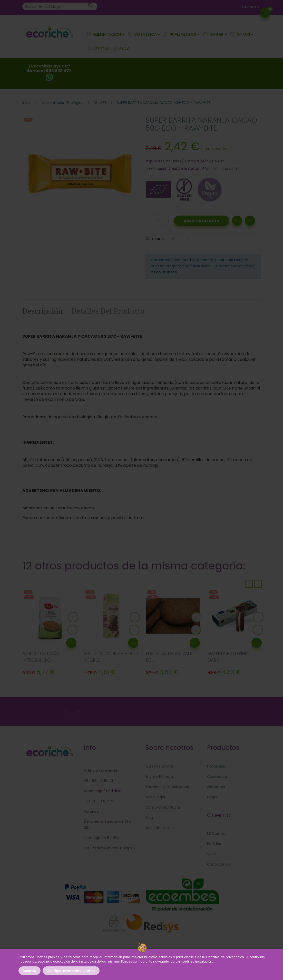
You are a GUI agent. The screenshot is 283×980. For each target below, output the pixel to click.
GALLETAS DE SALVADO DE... (170, 657)
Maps (127, 848)
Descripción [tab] (43, 311)
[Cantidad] (158, 221)
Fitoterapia (217, 766)
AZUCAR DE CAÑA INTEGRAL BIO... (41, 657)
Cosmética (217, 777)
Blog (149, 818)
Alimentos (216, 787)
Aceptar (30, 971)
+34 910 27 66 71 (98, 781)
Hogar (212, 797)
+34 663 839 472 (99, 801)
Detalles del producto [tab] (108, 311)
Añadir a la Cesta (202, 221)
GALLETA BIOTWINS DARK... (228, 657)
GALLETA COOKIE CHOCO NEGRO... (111, 657)
